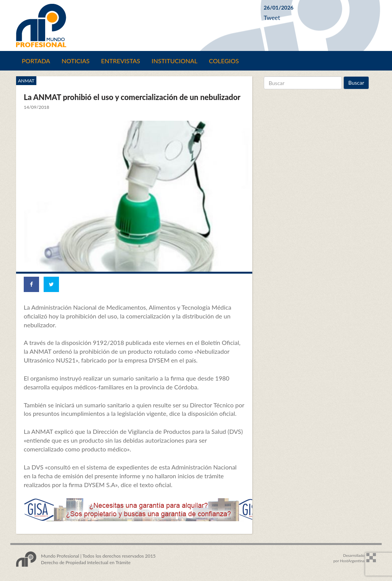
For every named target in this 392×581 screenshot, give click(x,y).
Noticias (76, 61)
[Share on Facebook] (31, 284)
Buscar (356, 83)
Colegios (224, 61)
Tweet (272, 17)
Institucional (175, 61)
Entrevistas (121, 61)
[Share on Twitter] (51, 284)
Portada (36, 61)
